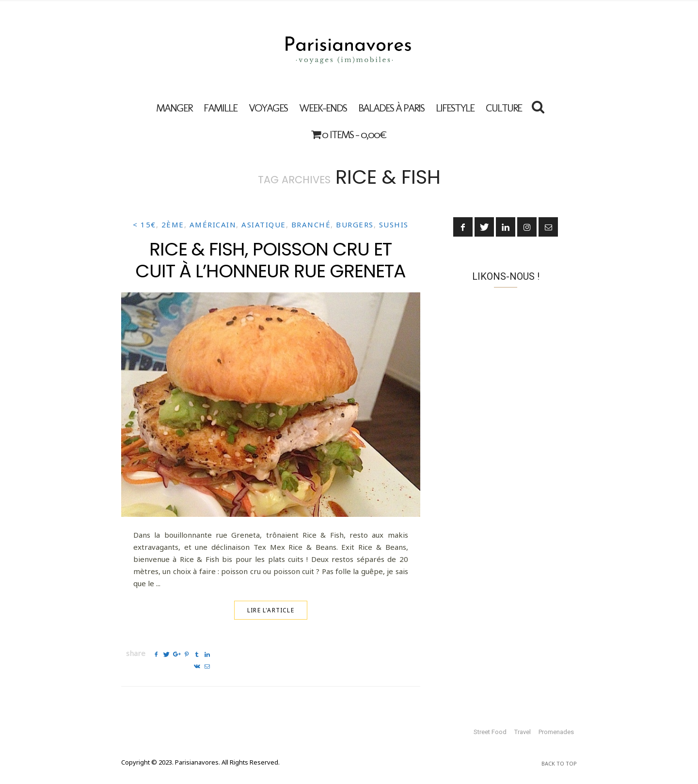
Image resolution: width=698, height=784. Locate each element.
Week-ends (323, 108)
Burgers (355, 224)
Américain (213, 224)
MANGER (174, 108)
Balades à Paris (391, 108)
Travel (523, 732)
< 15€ (144, 224)
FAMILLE (220, 108)
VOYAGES (268, 108)
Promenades (556, 732)
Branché (311, 224)
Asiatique (264, 224)
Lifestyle (455, 108)
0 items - (349, 135)
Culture (504, 108)
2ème (173, 224)
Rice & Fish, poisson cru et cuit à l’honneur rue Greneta (271, 260)
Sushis (394, 224)
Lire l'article (271, 610)
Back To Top (559, 763)
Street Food (490, 732)
